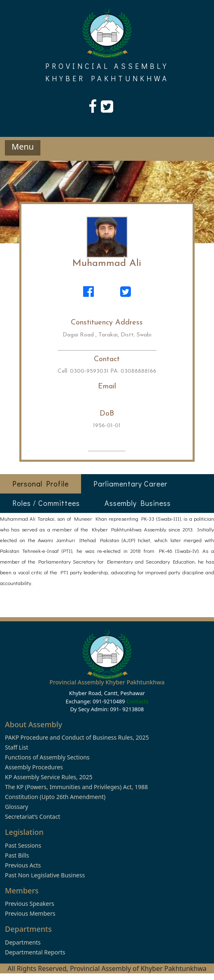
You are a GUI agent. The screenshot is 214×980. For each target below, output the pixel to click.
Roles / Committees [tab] (46, 503)
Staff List (17, 747)
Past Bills (17, 855)
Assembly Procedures (34, 767)
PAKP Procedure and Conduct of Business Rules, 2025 (77, 737)
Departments (23, 942)
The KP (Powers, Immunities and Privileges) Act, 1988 (76, 787)
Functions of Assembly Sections (47, 757)
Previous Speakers (30, 904)
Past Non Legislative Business (45, 875)
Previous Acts (23, 865)
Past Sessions (23, 845)
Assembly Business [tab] (138, 503)
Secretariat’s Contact (33, 817)
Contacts (137, 701)
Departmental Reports (35, 952)
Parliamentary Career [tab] (130, 484)
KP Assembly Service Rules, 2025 (49, 777)
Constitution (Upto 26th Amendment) (55, 797)
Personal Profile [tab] (41, 484)
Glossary (16, 807)
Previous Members (30, 913)
